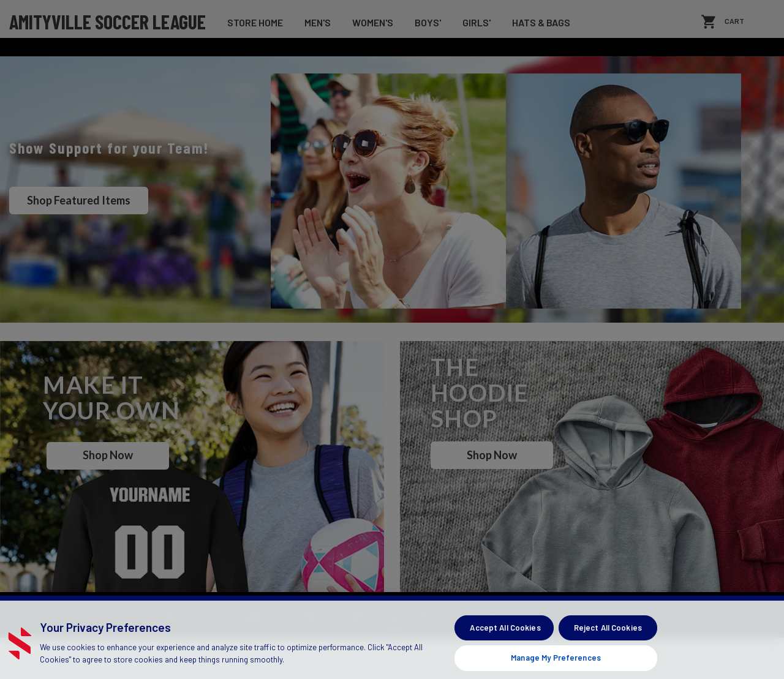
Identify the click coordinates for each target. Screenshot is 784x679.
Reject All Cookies (608, 651)
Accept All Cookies (505, 651)
